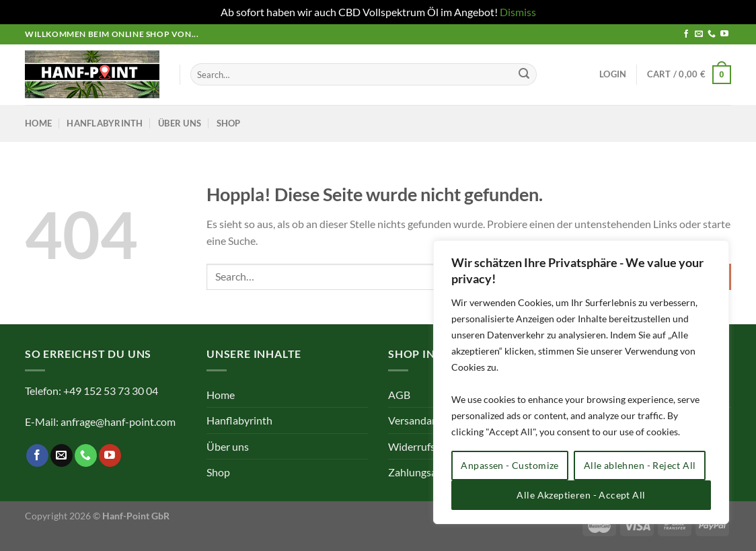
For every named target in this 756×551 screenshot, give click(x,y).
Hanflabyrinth (105, 123)
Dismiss (518, 12)
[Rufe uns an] (712, 34)
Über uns (180, 123)
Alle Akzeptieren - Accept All (581, 495)
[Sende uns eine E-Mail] (699, 34)
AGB (399, 395)
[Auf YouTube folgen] (724, 34)
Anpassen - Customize (509, 465)
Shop (229, 123)
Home (38, 123)
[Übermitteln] (524, 75)
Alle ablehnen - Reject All (640, 465)
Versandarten (420, 420)
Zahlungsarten (422, 472)
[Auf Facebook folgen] (686, 34)
